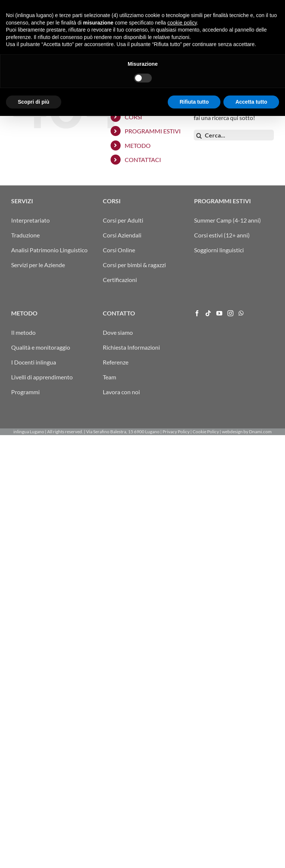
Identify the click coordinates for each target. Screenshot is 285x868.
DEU (185, 6)
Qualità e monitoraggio (41, 347)
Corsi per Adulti (123, 220)
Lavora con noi (121, 392)
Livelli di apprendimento (42, 377)
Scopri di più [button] (34, 854)
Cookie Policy (206, 432)
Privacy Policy (176, 432)
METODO (138, 145)
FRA (194, 6)
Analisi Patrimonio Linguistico (49, 250)
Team (109, 377)
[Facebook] (197, 313)
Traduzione (25, 235)
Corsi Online (119, 250)
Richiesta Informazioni (131, 347)
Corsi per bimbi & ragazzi (134, 265)
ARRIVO (161, 6)
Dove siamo (118, 332)
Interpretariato (30, 220)
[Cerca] (199, 136)
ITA (176, 6)
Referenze (116, 362)
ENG (204, 6)
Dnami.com (260, 432)
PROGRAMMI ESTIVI (153, 131)
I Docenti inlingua (34, 362)
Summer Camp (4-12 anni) (227, 220)
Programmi (25, 392)
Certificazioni (120, 280)
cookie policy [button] (182, 774)
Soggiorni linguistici (219, 250)
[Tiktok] (208, 313)
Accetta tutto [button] (251, 854)
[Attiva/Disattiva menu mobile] (270, 31)
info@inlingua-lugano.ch (238, 6)
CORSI (133, 117)
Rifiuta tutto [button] (194, 854)
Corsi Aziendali (122, 235)
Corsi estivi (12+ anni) (222, 235)
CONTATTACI (143, 160)
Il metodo (23, 332)
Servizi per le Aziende (38, 265)
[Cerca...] (234, 135)
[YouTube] (219, 313)
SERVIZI (135, 102)
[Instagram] (230, 313)
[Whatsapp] (241, 313)
